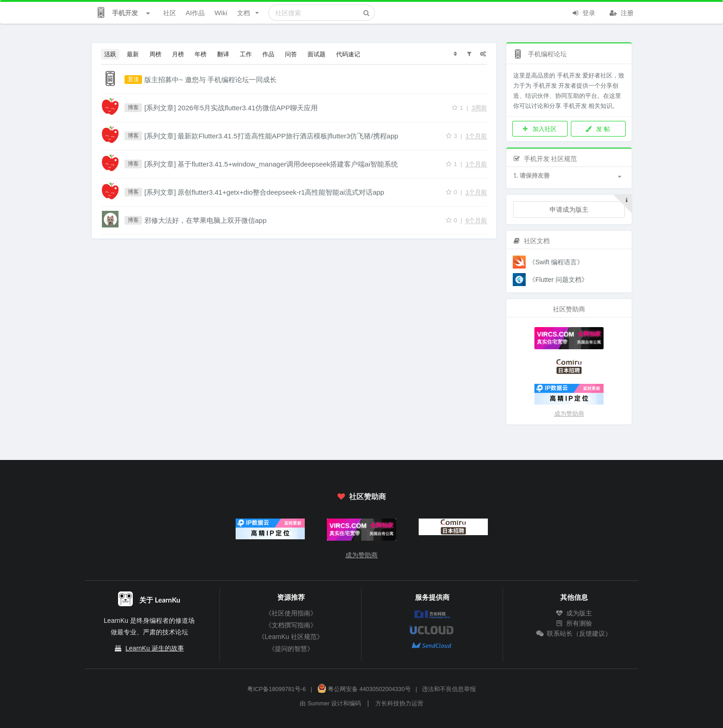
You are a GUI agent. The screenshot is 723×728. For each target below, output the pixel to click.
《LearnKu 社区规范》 (291, 637)
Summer (319, 704)
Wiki (221, 13)
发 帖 (598, 129)
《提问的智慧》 (291, 649)
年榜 (201, 54)
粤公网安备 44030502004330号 (364, 689)
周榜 (155, 54)
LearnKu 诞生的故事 (155, 648)
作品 (268, 54)
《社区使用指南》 (291, 613)
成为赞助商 (569, 414)
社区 (170, 13)
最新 (133, 54)
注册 (622, 12)
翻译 (223, 54)
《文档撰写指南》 (291, 625)
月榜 (178, 54)
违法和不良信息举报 (449, 689)
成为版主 (574, 613)
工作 (246, 54)
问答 (291, 54)
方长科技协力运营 (399, 704)
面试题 (317, 54)
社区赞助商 (361, 496)
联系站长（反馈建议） (574, 633)
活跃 (110, 54)
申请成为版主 (569, 209)
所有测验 (574, 623)
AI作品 (195, 13)
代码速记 (348, 54)
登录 (583, 12)
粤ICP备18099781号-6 (276, 689)
